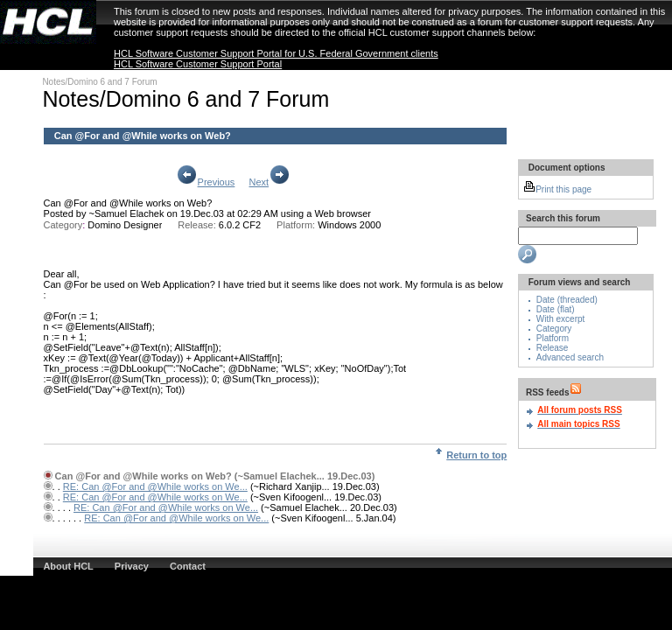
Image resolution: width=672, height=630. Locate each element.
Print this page (557, 189)
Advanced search (570, 357)
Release (553, 348)
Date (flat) (556, 309)
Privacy (132, 566)
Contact (188, 566)
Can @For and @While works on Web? (128, 203)
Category (554, 329)
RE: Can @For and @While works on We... (155, 486)
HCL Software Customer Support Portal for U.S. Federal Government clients (276, 53)
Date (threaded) (567, 300)
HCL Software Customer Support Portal (198, 64)
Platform (553, 338)
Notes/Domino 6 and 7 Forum (99, 82)
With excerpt (561, 319)
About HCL (68, 566)
